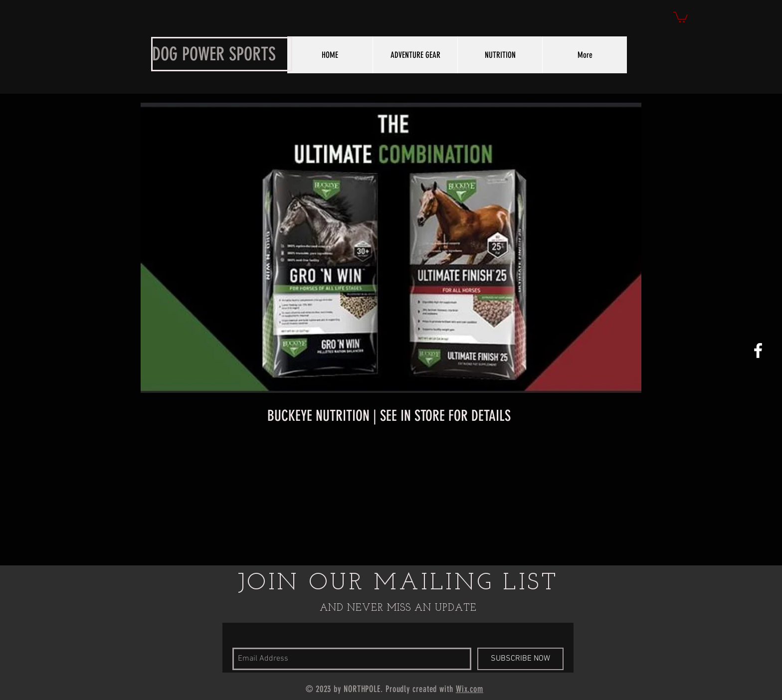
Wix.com (470, 689)
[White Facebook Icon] (758, 350)
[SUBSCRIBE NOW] (520, 659)
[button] (681, 16)
